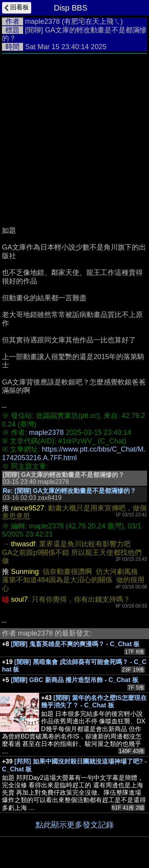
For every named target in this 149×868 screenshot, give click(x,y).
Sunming (25, 572)
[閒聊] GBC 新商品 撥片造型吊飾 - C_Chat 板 (75, 680)
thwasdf (23, 544)
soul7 (19, 599)
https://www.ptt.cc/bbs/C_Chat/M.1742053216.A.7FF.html (74, 453)
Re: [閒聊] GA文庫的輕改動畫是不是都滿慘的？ (69, 491)
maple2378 (42, 21)
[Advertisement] (74, 136)
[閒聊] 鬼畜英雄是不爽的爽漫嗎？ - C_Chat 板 (75, 644)
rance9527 (28, 508)
